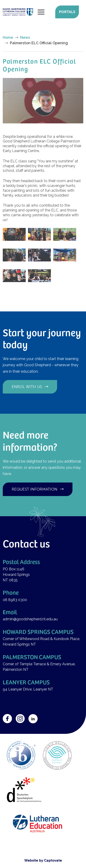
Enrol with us (27, 387)
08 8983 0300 (15, 600)
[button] (43, 100)
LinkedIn (33, 719)
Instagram (20, 719)
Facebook (7, 719)
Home (8, 37)
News (25, 37)
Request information (35, 489)
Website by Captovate (43, 860)
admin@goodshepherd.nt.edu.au (30, 619)
